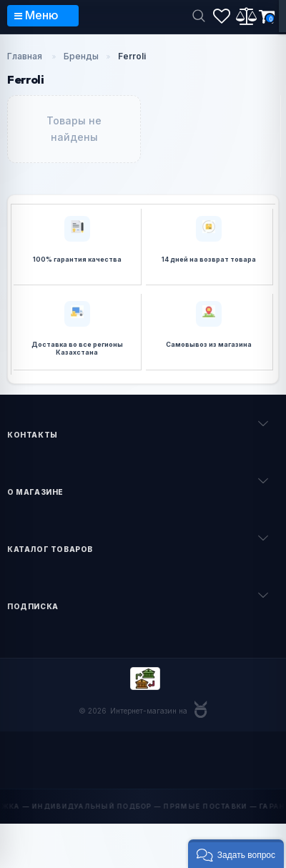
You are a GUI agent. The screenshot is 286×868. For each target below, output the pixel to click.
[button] (236, 854)
